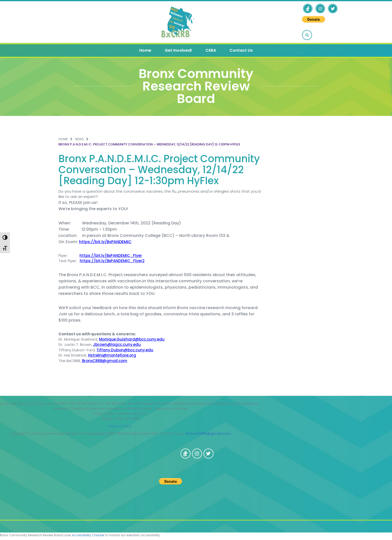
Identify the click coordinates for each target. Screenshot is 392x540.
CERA (211, 50)
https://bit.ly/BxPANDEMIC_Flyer (111, 256)
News (79, 139)
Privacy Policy (42, 426)
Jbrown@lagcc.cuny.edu (117, 344)
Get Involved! (178, 50)
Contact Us (241, 50)
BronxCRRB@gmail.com (105, 361)
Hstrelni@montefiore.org (112, 355)
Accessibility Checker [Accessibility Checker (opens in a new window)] (88, 535)
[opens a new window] (308, 9)
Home (145, 50)
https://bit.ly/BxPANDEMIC (105, 242)
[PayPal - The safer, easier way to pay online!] (313, 19)
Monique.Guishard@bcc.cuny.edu (132, 339)
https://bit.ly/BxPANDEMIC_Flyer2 (112, 261)
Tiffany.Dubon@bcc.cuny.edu (125, 350)
